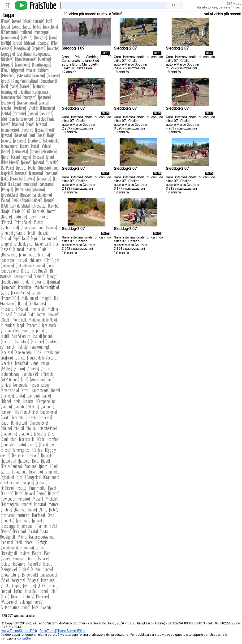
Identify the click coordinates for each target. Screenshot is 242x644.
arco (50, 379)
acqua (6, 238)
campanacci (41, 92)
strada (39, 21)
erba (37, 27)
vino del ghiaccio (14, 233)
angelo (6, 244)
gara (5, 293)
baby (56, 390)
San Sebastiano (33, 228)
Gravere (53, 76)
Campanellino (46, 401)
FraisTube (43, 5)
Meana (22, 309)
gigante (17, 70)
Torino (18, 591)
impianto (44, 179)
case (5, 423)
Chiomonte (9, 32)
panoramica (10, 38)
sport (25, 146)
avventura (43, 244)
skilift (6, 43)
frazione (30, 466)
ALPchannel (10, 379)
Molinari (53, 309)
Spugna (33, 580)
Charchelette (38, 423)
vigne (35, 363)
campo (6, 407)
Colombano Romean (30, 266)
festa (40, 130)
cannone (48, 407)
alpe (17, 238)
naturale (20, 217)
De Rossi (40, 271)
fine (36, 461)
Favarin (27, 130)
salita (6, 114)
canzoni (7, 412)
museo (6, 314)
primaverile (10, 331)
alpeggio (8, 54)
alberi (37, 200)
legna (42, 493)
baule (46, 396)
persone (27, 526)
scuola (52, 228)
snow (48, 569)
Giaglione (20, 472)
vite (36, 607)
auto (27, 27)
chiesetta (39, 206)
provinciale (9, 195)
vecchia (7, 363)
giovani (39, 76)
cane (14, 86)
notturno (23, 515)
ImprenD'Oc (10, 298)
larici (23, 303)
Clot (4, 439)
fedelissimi (10, 282)
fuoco (44, 466)
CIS (51, 434)
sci (49, 21)
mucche (53, 48)
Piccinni (19, 531)
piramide (8, 325)
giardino (36, 472)
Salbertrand (10, 228)
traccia (31, 591)
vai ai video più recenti (223, 14)
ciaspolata (9, 434)
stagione (48, 580)
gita (20, 477)
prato (17, 43)
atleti (6, 124)
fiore (5, 157)
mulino (6, 510)
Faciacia (19, 455)
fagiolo (33, 455)
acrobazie (30, 374)
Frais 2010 (21, 211)
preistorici (50, 325)
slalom (44, 70)
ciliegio (40, 434)
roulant (24, 553)
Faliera (40, 276)
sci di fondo (43, 336)
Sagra (37, 553)
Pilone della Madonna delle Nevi (34, 320)
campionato (42, 54)
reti (18, 542)
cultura (39, 86)
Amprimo (37, 379)
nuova (6, 141)
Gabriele (39, 211)
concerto (36, 173)
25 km (19, 369)
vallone (20, 108)
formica (53, 282)
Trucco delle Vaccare (42, 358)
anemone (50, 238)
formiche (25, 287)
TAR (39, 352)
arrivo (6, 385)
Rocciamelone (26, 59)
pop (20, 325)
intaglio (46, 298)
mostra (40, 504)
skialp (24, 347)
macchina (50, 27)
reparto (7, 542)
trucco (16, 596)
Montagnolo (10, 504)
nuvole (54, 314)
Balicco (18, 124)
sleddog (44, 59)
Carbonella (20, 152)
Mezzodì (8, 76)
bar (56, 244)
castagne (8, 260)
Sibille (24, 569)
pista (5, 27)
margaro (29, 97)
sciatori (7, 341)
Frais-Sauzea (11, 466)
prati (5, 81)
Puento (39, 222)
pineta (38, 162)
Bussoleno (9, 255)
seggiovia (22, 48)
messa (38, 157)
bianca (18, 249)
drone (35, 152)
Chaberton (19, 423)
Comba (54, 206)
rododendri (9, 548)
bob (56, 168)
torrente (19, 114)
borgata (41, 38)
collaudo (7, 266)
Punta (26, 331)
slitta (33, 81)
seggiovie (9, 569)
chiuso (31, 428)
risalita (25, 92)
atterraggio (10, 390)
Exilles (38, 450)
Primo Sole (22, 222)
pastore (44, 97)
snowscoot (48, 575)
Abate (25, 200)
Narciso (20, 510)
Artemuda (21, 385)
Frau (5, 70)
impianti (38, 48)
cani (53, 38)
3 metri (33, 369)
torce (54, 586)
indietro (7, 488)
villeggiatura (11, 607)
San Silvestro (21, 336)
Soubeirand (48, 81)
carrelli (26, 86)
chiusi (19, 428)
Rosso (25, 195)
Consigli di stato (13, 445)
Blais (43, 249)
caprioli (7, 173)
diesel (6, 450)
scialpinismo (42, 195)
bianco (31, 249)
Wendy (47, 607)
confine (53, 439)
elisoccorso (23, 276)
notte (42, 314)
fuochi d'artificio (47, 287)
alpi (26, 238)
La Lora (7, 493)
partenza (23, 521)
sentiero (35, 141)
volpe (46, 363)
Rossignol (9, 553)
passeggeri (10, 526)
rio (4, 119)
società (7, 352)
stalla (6, 586)
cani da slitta (19, 206)
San (48, 553)
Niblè (54, 510)
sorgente (18, 580)
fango (52, 276)
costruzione (10, 271)
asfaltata (24, 54)
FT (8, 6)
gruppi (37, 293)
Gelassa (20, 135)
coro (51, 266)
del (53, 445)
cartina (44, 255)
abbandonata (11, 374)
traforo (7, 358)
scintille (35, 564)
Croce (26, 271)
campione (22, 65)
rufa (50, 331)
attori (26, 390)
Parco (43, 217)
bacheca (7, 396)
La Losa (14, 184)
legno (26, 157)
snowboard (10, 146)
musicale (30, 184)
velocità (22, 363)
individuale (29, 298)
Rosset (42, 548)
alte (25, 379)
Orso (51, 515)
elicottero (49, 152)
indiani (42, 483)
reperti (38, 331)
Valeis (46, 146)
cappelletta (48, 412)
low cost (8, 499)
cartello (32, 417)
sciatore (20, 564)
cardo (6, 417)
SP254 (27, 38)
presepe (19, 141)
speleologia (24, 352)
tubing (29, 596)
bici (4, 86)
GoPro (30, 179)
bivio (17, 401)
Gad (54, 466)
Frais (6, 21)
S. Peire (7, 168)
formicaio (9, 287)
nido (32, 314)
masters (8, 309)
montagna (41, 32)
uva (15, 200)
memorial (37, 309)
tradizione (52, 352)
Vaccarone (9, 602)
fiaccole (24, 461)
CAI (4, 206)
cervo (22, 260)
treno (43, 591)
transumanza (27, 103)
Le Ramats (37, 303)
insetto (22, 488)
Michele (51, 499)
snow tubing (11, 575)
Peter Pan (23, 190)
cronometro (10, 130)
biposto (44, 168)
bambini (33, 396)
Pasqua (7, 190)
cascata (46, 417)
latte (19, 493)
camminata (28, 255)
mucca (31, 70)
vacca (44, 103)
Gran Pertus (20, 293)
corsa (17, 27)
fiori (50, 130)
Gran (15, 157)
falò (5, 179)
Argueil (7, 65)
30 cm (46, 369)
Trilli (5, 596)
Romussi (27, 548)
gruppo (28, 483)
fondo (26, 282)
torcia (6, 591)
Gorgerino (33, 477)
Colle (41, 439)
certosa (21, 173)
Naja (51, 135)
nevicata (46, 114)
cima (30, 124)
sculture (37, 341)
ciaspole (26, 434)
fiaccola (47, 455)
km (32, 135)
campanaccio (11, 97)
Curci (43, 445)
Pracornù (33, 325)
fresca (6, 135)
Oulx (5, 320)
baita (20, 396)
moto (52, 211)
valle (32, 168)
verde (38, 602)
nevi (33, 217)
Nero (43, 510)
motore (54, 504)
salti (5, 336)
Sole (5, 580)
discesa (43, 43)
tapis (17, 586)
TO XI (43, 586)
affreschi (47, 374)
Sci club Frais (45, 119)
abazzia (43, 233)
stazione (8, 103)
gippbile (7, 477)
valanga (25, 602)
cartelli (18, 417)
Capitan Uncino (27, 412)
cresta (41, 124)
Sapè (5, 558)
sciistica (22, 341)
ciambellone (48, 428)
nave (33, 510)
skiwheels (51, 141)
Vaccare (43, 596)
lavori (30, 493)
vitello (33, 108)
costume (52, 173)
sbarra (31, 558)
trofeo (20, 358)
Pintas (6, 222)
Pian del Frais (46, 526)
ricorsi (29, 542)
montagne (9, 92)
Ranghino (19, 81)
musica (20, 314)
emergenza (22, 450)
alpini (36, 238)
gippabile (52, 472)
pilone (26, 162)
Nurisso (39, 515)
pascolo (38, 521)
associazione (41, 385)
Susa (5, 200)
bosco (33, 114)
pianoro (39, 190)
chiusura (36, 260)
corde (32, 445)
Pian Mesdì (10, 162)
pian (50, 157)
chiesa (29, 43)
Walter (6, 369)
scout (48, 564)
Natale (6, 217)
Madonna (47, 108)
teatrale (30, 586)
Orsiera (7, 59)
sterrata (24, 76)
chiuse (6, 428)
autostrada (41, 390)
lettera (54, 493)
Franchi (16, 179)
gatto (6, 472)
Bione (6, 401)
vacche (7, 108)
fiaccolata (9, 461)
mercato (23, 499)
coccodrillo (27, 439)
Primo (22, 537)
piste (27, 21)
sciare (43, 558)
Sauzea (18, 558)
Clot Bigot (52, 260)
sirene (36, 569)
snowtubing (40, 347)
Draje (6, 211)
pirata (33, 531)
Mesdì (37, 499)
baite (5, 152)
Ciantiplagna (41, 65)
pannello (8, 521)
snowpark (30, 575)
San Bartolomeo (21, 119)
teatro (21, 168)
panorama (46, 184)
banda (49, 200)
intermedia (38, 488)
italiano (26, 32)
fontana (39, 282)
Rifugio (42, 542)
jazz (52, 488)
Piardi (6, 531)
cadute (29, 401)
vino (26, 607)
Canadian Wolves (26, 407)
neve (16, 21)
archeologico (24, 244)
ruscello (52, 162)
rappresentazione (42, 537)
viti (31, 233)
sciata (6, 564)
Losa (41, 135)
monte (27, 504)
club (14, 439)
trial (53, 591)
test (35, 146)
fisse (45, 461)
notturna (8, 515)
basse (6, 249)
